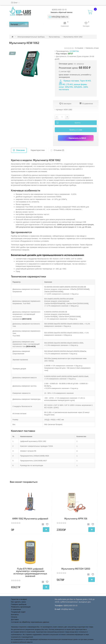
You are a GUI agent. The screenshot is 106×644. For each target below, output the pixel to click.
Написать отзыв (92, 48)
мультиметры (54, 169)
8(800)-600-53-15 (59, 10)
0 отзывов (79, 48)
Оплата (14, 617)
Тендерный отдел (18, 612)
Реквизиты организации (21, 607)
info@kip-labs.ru (60, 17)
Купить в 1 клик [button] (76, 130)
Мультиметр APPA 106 (76, 519)
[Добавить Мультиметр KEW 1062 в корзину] (76, 123)
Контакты (15, 614)
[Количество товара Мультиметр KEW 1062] (62, 117)
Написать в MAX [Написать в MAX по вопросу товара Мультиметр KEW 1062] (76, 138)
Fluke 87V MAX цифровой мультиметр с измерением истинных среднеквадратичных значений (30, 572)
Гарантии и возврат (19, 599)
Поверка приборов (19, 604)
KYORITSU (74, 51)
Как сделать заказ (18, 602)
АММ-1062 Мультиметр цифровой (30, 519)
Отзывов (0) (57, 151)
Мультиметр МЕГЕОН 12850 (76, 569)
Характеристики (38, 150)
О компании (16, 609)
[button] (43, 24)
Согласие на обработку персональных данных (30, 622)
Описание (19, 151)
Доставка (15, 619)
